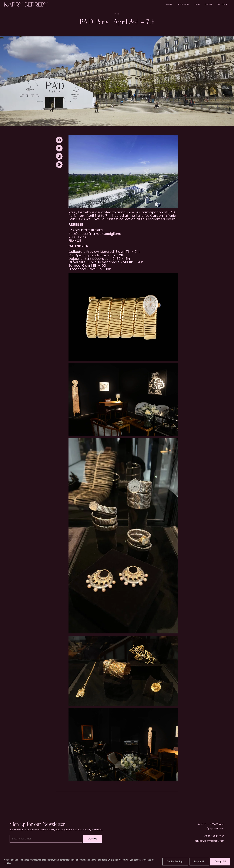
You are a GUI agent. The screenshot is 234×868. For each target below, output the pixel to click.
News (197, 5)
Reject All (199, 862)
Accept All (220, 862)
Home (169, 5)
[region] (117, 862)
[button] (59, 140)
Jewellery (183, 5)
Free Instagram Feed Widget (117, 853)
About (209, 5)
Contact (222, 5)
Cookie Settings (175, 862)
